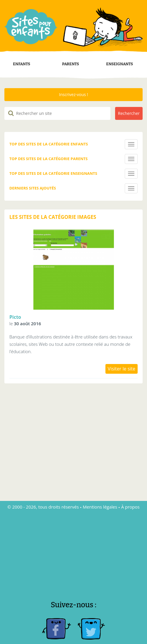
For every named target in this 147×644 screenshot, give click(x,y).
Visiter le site (122, 361)
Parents (71, 57)
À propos (130, 499)
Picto (15, 310)
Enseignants (120, 57)
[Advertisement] (73, 544)
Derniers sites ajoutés (33, 181)
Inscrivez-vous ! (73, 87)
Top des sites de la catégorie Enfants (49, 137)
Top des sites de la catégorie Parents (48, 151)
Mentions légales (100, 499)
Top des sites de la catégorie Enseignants (53, 166)
